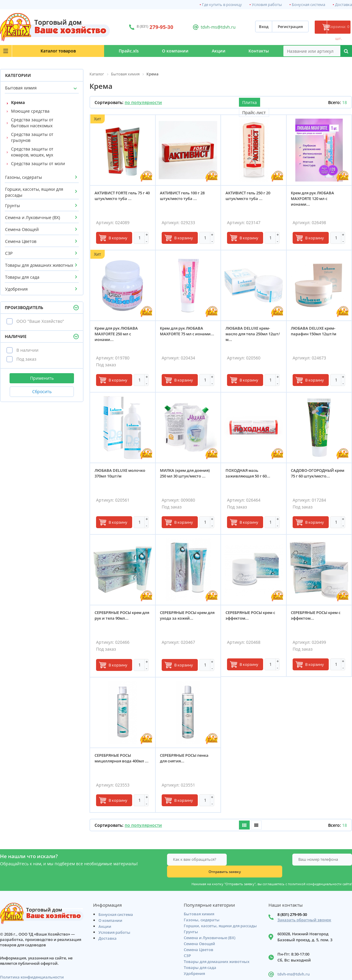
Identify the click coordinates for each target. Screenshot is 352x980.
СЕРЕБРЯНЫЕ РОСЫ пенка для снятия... (186, 760)
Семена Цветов (21, 241)
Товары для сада (22, 277)
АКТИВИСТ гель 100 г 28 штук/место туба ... (184, 197)
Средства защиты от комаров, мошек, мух (32, 152)
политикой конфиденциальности (315, 872)
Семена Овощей (22, 229)
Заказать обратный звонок (304, 909)
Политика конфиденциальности (32, 966)
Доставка (343, 5)
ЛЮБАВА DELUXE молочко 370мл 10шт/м (121, 475)
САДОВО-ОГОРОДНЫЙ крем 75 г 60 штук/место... (317, 475)
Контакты (253, 51)
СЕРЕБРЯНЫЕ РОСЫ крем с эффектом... (252, 617)
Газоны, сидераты (24, 177)
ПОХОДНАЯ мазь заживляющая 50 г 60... (249, 475)
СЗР (9, 253)
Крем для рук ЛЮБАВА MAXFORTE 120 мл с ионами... (314, 200)
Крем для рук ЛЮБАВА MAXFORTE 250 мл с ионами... (118, 335)
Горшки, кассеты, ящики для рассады (34, 192)
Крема (18, 102)
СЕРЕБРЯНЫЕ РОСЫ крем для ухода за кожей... (185, 617)
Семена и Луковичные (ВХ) (33, 217)
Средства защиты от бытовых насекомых (32, 123)
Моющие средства (30, 111)
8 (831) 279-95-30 (292, 904)
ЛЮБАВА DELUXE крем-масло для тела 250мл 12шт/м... (249, 335)
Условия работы (267, 5)
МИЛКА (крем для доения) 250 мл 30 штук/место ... (187, 475)
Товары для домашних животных (39, 265)
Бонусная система (308, 5)
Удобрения (16, 289)
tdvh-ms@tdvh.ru (206, 27)
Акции (202, 51)
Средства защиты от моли (38, 163)
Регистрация (272, 27)
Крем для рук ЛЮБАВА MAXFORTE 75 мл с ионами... (183, 335)
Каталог (36, 51)
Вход (245, 27)
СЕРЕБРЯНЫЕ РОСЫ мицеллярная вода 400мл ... (121, 762)
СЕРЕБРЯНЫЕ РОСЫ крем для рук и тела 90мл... (119, 617)
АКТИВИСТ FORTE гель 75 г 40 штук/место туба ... (121, 197)
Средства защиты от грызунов (32, 137)
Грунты (13, 206)
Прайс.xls (90, 51)
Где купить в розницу (222, 5)
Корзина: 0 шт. (330, 27)
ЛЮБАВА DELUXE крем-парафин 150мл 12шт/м (315, 332)
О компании (148, 51)
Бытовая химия (21, 88)
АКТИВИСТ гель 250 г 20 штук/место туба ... (249, 197)
